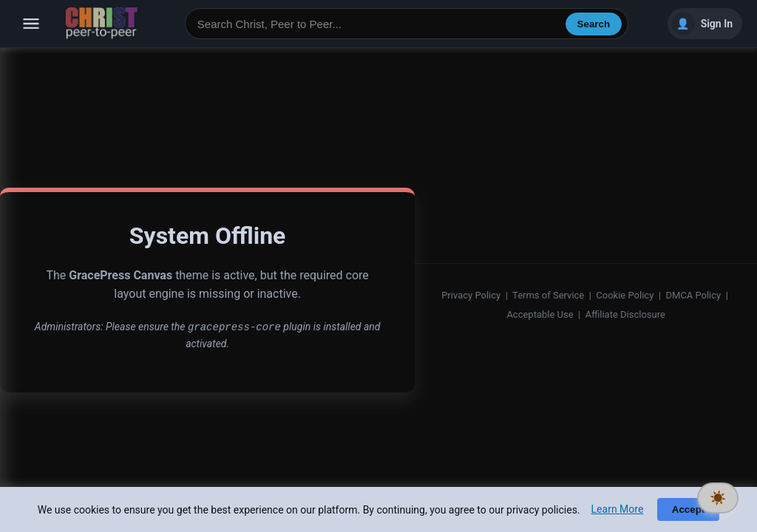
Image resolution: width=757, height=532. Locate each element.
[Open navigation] (31, 24)
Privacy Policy (471, 295)
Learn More (618, 509)
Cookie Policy (625, 295)
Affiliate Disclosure (625, 314)
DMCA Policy (693, 295)
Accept (688, 509)
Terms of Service (548, 295)
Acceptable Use (540, 314)
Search (594, 24)
